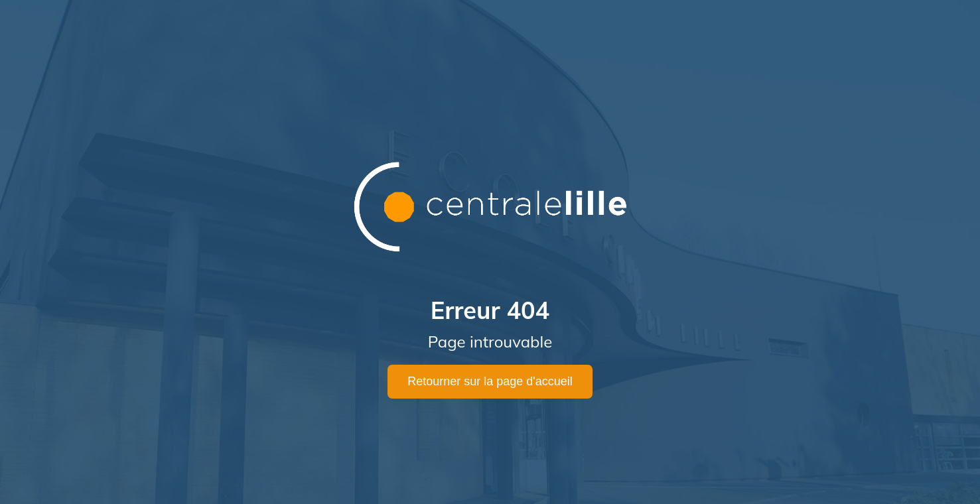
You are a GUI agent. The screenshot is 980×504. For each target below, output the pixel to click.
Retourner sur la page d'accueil (490, 381)
